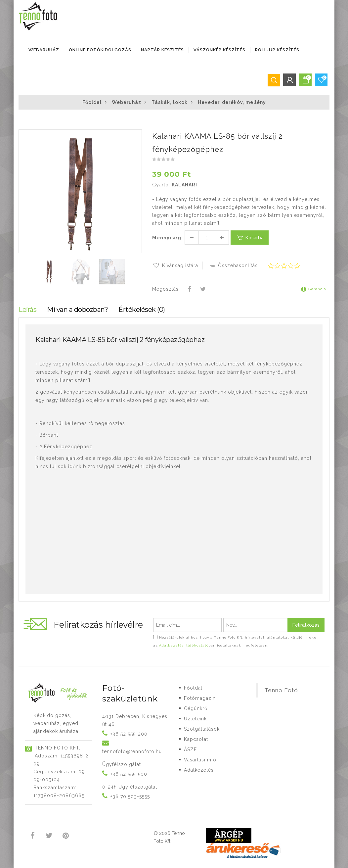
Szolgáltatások (202, 729)
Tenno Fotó (281, 690)
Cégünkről (196, 708)
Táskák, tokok (170, 102)
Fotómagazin (200, 698)
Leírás (27, 310)
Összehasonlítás (233, 265)
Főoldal (92, 102)
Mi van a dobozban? (77, 310)
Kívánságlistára (175, 265)
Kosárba (250, 238)
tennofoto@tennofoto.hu (132, 751)
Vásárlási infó (200, 760)
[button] (136, 135)
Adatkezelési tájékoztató (184, 645)
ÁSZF (190, 749)
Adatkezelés (199, 770)
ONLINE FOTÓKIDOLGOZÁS (100, 50)
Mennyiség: (168, 238)
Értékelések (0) (142, 310)
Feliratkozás (306, 625)
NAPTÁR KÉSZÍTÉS (162, 50)
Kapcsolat (196, 739)
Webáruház (44, 50)
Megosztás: (166, 289)
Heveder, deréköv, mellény (232, 102)
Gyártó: (161, 185)
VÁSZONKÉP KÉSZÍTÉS (219, 50)
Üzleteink (195, 719)
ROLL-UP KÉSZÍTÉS (277, 50)
